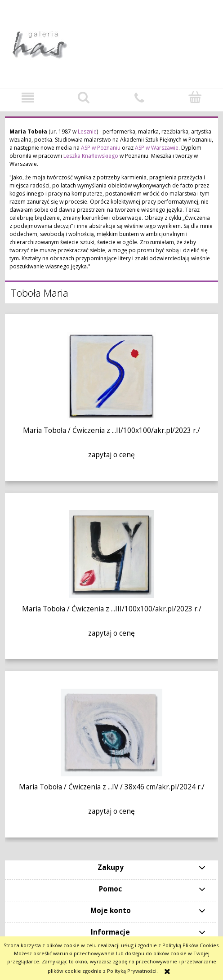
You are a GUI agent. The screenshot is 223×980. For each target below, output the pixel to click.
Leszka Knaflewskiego (91, 156)
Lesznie (87, 131)
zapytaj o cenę (111, 455)
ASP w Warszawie (157, 148)
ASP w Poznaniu (101, 148)
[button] (28, 98)
